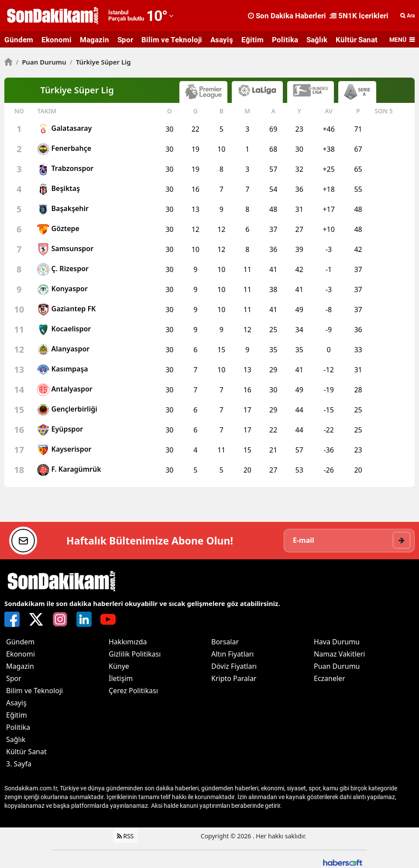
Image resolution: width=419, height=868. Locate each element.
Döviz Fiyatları (234, 666)
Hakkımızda (128, 642)
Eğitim (252, 40)
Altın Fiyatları (233, 654)
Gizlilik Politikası (135, 654)
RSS (125, 836)
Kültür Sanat (357, 40)
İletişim (121, 678)
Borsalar (225, 642)
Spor (125, 40)
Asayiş (222, 40)
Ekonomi (57, 40)
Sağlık (317, 40)
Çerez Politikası (133, 691)
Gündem (19, 40)
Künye (119, 666)
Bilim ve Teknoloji (172, 40)
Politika (285, 40)
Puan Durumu (41, 62)
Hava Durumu (337, 642)
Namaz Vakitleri (339, 654)
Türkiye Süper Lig (100, 62)
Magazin (94, 40)
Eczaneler (330, 678)
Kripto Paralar (234, 678)
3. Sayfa (19, 764)
